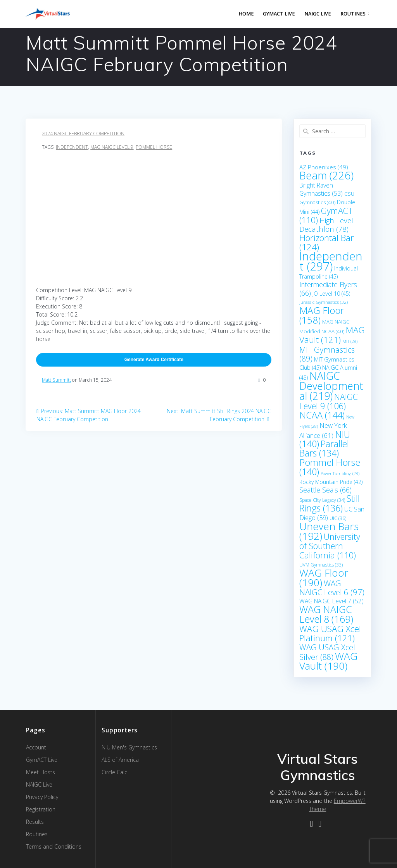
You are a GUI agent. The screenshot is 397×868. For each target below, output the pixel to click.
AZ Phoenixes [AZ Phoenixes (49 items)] (324, 167)
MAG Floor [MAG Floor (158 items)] (322, 315)
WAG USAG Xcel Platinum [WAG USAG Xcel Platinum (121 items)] (330, 633)
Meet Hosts (41, 772)
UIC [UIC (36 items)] (338, 518)
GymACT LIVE (279, 14)
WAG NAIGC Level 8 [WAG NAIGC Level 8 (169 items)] (326, 614)
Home (246, 14)
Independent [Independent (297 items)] (331, 261)
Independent (72, 147)
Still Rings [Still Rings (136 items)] (330, 503)
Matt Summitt (56, 380)
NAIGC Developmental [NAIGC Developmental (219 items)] (331, 386)
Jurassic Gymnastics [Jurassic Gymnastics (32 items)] (324, 302)
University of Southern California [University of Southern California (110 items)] (330, 546)
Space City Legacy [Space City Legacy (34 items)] (322, 500)
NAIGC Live (318, 14)
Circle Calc (114, 772)
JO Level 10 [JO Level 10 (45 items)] (331, 294)
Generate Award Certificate (154, 360)
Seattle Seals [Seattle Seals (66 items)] (325, 490)
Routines (353, 14)
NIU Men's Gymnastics (129, 747)
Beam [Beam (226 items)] (326, 175)
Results (35, 822)
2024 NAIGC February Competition (83, 133)
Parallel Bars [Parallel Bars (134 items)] (324, 448)
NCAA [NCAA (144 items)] (322, 415)
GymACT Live (42, 760)
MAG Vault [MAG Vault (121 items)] (332, 335)
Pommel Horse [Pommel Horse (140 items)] (330, 467)
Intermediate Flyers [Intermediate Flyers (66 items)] (328, 289)
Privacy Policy (42, 797)
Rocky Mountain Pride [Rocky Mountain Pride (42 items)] (331, 482)
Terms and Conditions (54, 846)
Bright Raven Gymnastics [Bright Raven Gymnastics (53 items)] (321, 189)
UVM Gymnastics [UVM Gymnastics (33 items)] (321, 565)
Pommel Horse (154, 147)
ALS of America (120, 760)
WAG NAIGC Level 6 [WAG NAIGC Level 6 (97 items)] (332, 588)
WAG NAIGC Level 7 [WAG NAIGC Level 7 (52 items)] (331, 601)
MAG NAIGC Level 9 (112, 147)
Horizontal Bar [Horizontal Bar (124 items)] (327, 242)
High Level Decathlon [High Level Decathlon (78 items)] (326, 225)
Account (36, 747)
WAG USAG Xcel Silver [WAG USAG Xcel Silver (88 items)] (327, 652)
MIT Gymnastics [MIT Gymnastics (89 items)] (327, 354)
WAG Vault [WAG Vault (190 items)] (328, 661)
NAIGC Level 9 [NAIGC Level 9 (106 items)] (329, 401)
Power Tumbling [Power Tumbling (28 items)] (340, 474)
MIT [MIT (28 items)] (350, 341)
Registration (41, 809)
